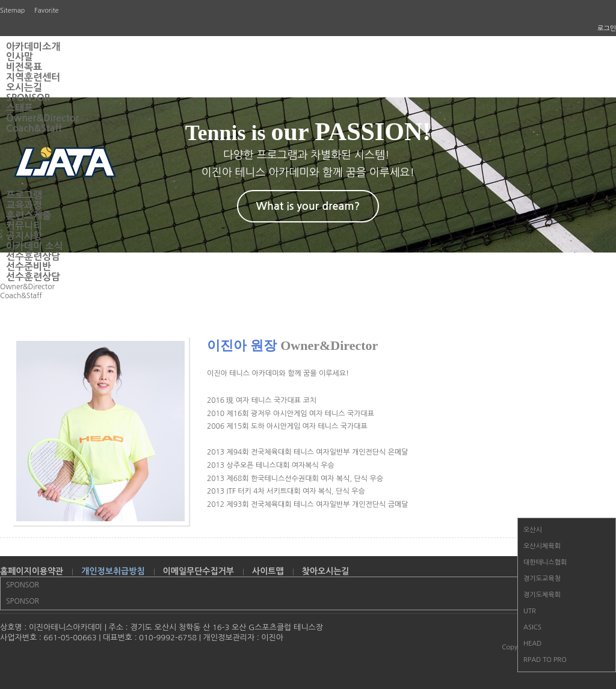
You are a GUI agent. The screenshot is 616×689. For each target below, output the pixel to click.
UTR (530, 611)
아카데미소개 (33, 47)
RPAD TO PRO (545, 660)
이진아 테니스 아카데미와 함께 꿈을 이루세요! (278, 373)
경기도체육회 (542, 595)
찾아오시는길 (326, 571)
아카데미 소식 (35, 246)
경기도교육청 (542, 579)
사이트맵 (268, 571)
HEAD (532, 644)
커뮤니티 (24, 226)
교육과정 (24, 205)
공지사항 (24, 236)
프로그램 (24, 195)
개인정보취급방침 (113, 571)
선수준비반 (29, 267)
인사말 (20, 57)
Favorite (46, 11)
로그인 (607, 29)
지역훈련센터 (33, 77)
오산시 (533, 530)
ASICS (532, 627)
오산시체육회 (542, 546)
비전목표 (24, 67)
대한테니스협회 (545, 562)
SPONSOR (28, 98)
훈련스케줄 (29, 216)
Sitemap (12, 11)
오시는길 (24, 87)
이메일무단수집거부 (199, 571)
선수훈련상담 (33, 256)
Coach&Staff (34, 128)
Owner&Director (42, 118)
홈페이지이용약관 (32, 571)
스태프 (20, 108)
